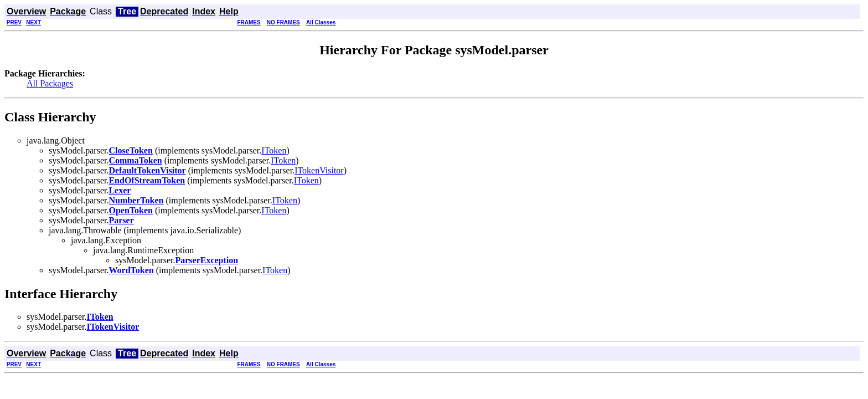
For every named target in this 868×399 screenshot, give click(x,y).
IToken (274, 150)
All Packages (50, 83)
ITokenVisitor (319, 170)
